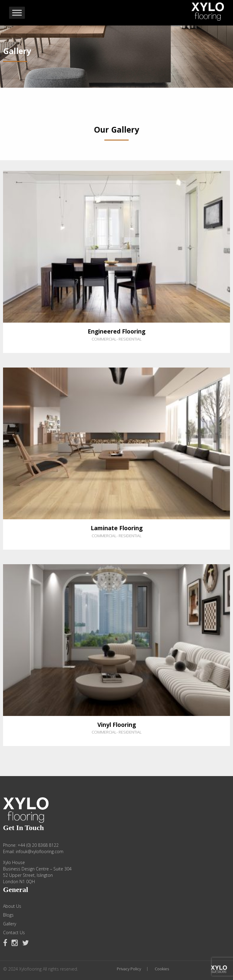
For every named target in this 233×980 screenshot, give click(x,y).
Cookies (162, 969)
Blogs (8, 915)
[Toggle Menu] (17, 13)
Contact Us (14, 933)
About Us (12, 906)
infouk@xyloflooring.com (40, 851)
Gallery (10, 924)
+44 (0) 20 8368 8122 (38, 845)
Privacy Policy (129, 969)
